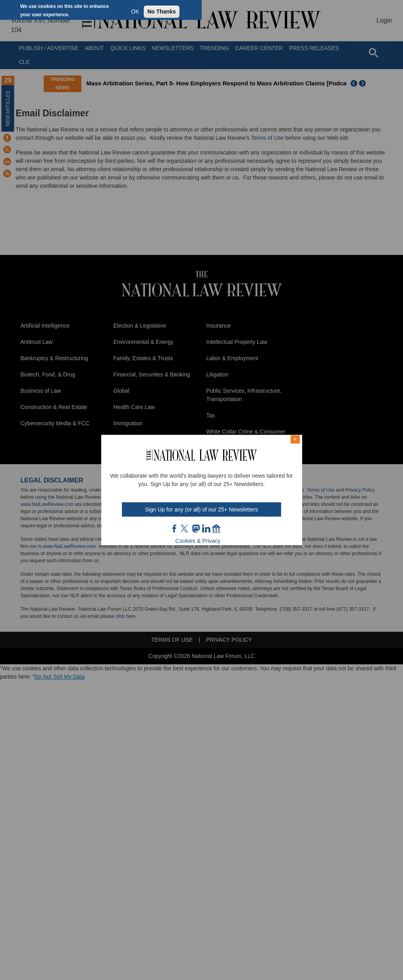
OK (135, 12)
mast (196, 529)
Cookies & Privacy (198, 541)
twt (185, 529)
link (206, 529)
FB (175, 529)
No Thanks (162, 12)
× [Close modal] (295, 439)
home (216, 529)
